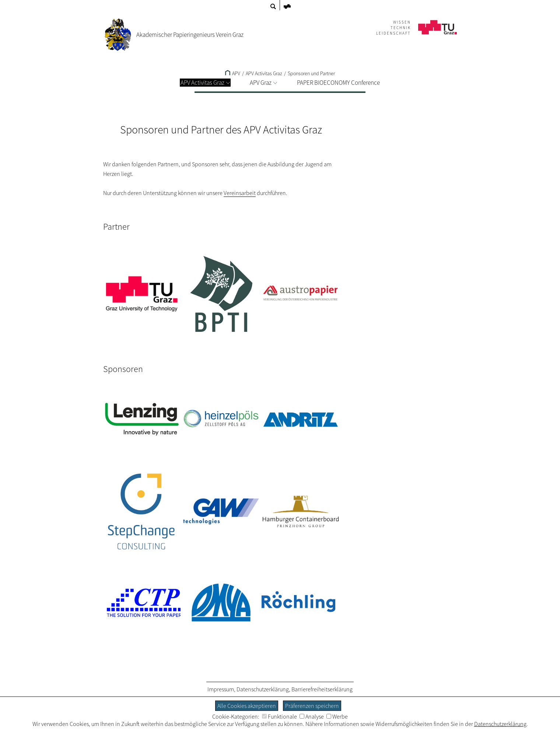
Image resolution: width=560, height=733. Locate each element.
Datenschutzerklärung (263, 689)
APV (233, 73)
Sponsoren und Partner (311, 73)
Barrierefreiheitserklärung (322, 689)
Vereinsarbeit (240, 193)
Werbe (337, 716)
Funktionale (279, 716)
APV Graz (263, 83)
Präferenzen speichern (312, 706)
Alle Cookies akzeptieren (247, 706)
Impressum (221, 689)
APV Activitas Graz (205, 83)
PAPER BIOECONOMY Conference (338, 83)
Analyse (312, 716)
